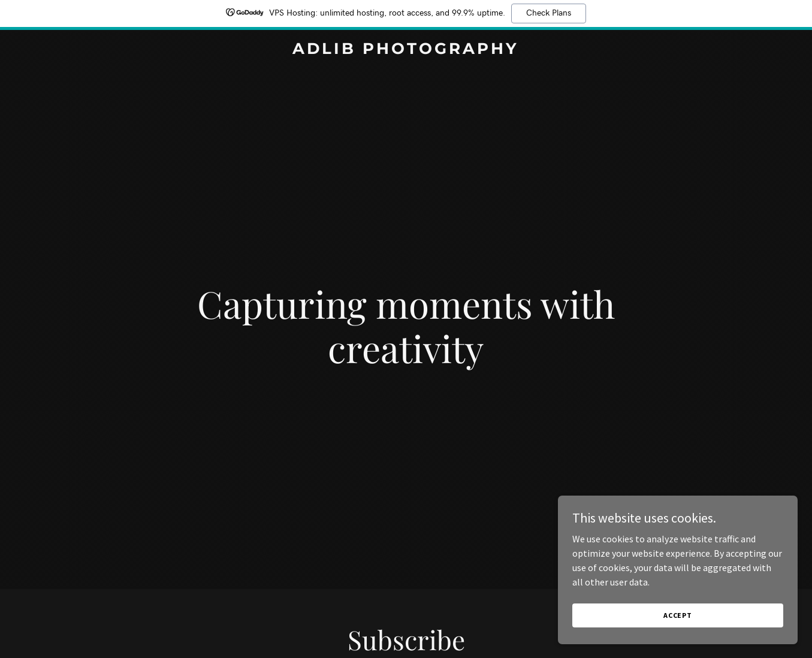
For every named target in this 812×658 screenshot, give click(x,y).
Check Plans (549, 13)
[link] (406, 50)
